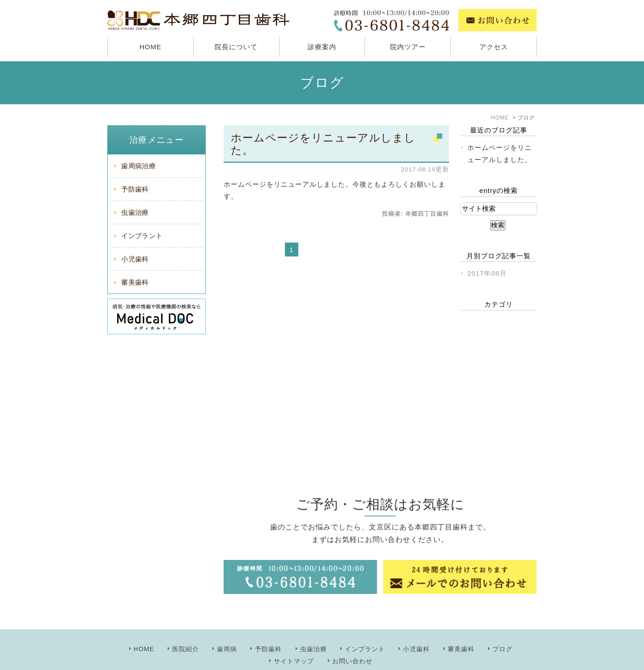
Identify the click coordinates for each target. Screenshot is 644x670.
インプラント (142, 236)
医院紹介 (186, 629)
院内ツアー (408, 47)
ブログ (502, 629)
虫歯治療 (135, 212)
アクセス (494, 47)
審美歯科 (135, 282)
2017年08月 (487, 273)
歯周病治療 (138, 166)
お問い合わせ (352, 641)
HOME (150, 47)
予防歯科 (135, 189)
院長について (236, 47)
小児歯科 (135, 259)
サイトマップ (294, 641)
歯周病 (227, 629)
